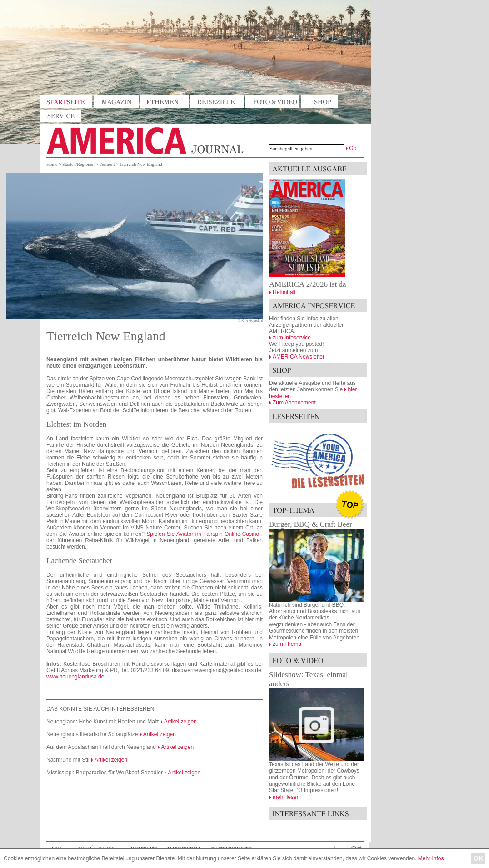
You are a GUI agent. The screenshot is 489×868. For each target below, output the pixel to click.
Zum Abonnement (294, 403)
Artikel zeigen (180, 722)
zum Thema (287, 644)
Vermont (107, 164)
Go (353, 148)
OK (478, 858)
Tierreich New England (141, 164)
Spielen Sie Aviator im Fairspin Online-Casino (203, 534)
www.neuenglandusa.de (75, 677)
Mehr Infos (431, 858)
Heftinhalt (284, 292)
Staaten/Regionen (78, 164)
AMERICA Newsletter (299, 357)
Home (52, 164)
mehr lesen (286, 797)
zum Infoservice (292, 338)
